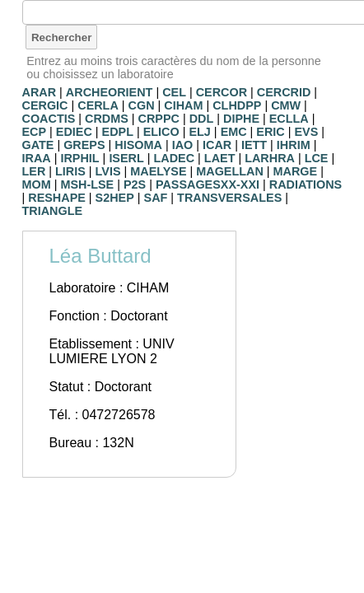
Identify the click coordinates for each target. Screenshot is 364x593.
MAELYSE (158, 171)
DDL (202, 119)
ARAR (40, 92)
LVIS (108, 171)
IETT (254, 145)
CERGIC (45, 105)
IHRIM (294, 145)
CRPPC (159, 119)
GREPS (84, 145)
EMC (234, 132)
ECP (35, 132)
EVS (307, 132)
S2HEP (115, 198)
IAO (183, 145)
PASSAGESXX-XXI (208, 184)
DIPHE (241, 119)
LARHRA (270, 158)
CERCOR (222, 92)
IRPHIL (79, 158)
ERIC (270, 132)
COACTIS (49, 119)
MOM (37, 184)
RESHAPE (57, 198)
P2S (135, 184)
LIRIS (70, 171)
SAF (156, 198)
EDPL (118, 132)
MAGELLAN (230, 171)
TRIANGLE (53, 211)
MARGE (296, 171)
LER (34, 171)
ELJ (199, 132)
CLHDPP (237, 105)
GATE (38, 145)
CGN (142, 105)
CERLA (98, 105)
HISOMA (138, 145)
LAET (220, 158)
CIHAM (183, 105)
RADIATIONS (306, 184)
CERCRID (284, 92)
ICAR (217, 145)
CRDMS (107, 119)
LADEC (175, 158)
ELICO (161, 132)
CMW (286, 105)
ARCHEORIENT (110, 92)
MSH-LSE (87, 184)
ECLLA (289, 119)
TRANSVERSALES (229, 198)
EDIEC (74, 132)
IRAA (37, 158)
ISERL (126, 158)
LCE (317, 158)
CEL (174, 92)
